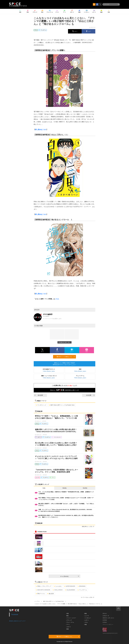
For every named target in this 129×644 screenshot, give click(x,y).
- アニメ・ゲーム (70, 622)
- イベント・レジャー (71, 618)
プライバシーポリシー (108, 625)
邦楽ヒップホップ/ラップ (44, 586)
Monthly (85, 488)
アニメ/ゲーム (82, 590)
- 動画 (85, 614)
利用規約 (105, 622)
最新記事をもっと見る (88, 527)
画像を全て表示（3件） (64, 342)
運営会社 (105, 614)
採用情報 (105, 620)
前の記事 (39, 395)
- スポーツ (68, 627)
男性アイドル (40, 594)
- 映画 (67, 629)
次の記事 (90, 395)
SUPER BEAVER (70, 586)
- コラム (86, 622)
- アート (68, 625)
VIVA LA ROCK (58, 590)
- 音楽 (67, 614)
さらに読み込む (70, 576)
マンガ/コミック (41, 405)
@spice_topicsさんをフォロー (17, 621)
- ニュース (86, 616)
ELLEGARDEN (70, 590)
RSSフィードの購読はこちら (66, 357)
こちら (57, 299)
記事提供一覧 (106, 616)
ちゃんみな (58, 586)
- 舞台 (67, 616)
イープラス (37, 601)
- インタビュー (87, 618)
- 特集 (85, 625)
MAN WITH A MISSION (43, 590)
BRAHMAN (82, 586)
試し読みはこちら (41, 129)
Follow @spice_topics (49, 371)
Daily (44, 488)
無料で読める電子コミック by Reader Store (62, 405)
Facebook (15, 614)
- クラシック (69, 620)
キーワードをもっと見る (87, 597)
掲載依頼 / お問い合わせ (108, 618)
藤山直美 (51, 594)
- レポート (86, 620)
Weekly (64, 488)
